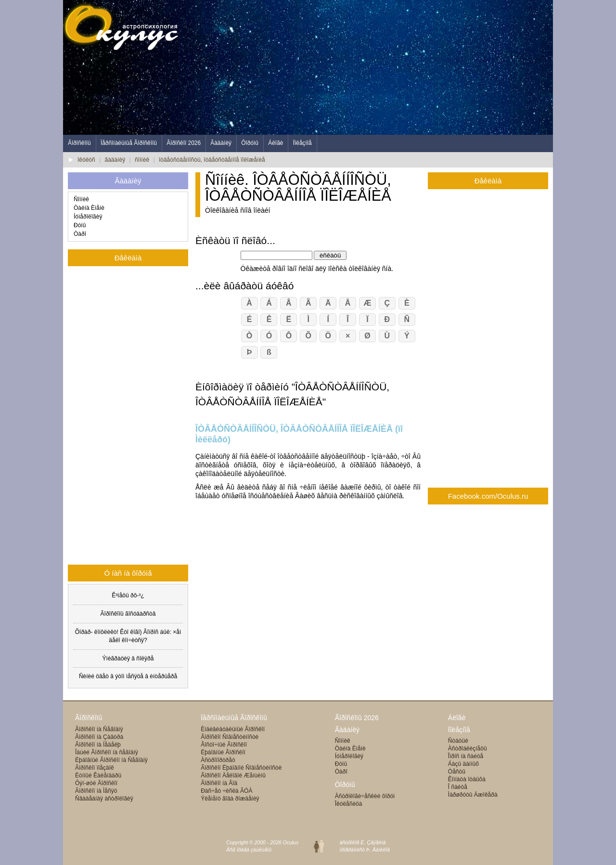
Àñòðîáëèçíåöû (468, 749)
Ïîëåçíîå (302, 143)
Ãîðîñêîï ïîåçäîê (95, 768)
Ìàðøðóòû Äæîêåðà (473, 795)
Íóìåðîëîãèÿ (88, 217)
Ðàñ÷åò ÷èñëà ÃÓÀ (226, 791)
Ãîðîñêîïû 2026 (357, 718)
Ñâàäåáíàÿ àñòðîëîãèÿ (104, 799)
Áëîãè (276, 143)
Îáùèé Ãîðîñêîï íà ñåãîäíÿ (107, 752)
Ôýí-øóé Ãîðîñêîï (96, 783)
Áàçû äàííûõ (463, 764)
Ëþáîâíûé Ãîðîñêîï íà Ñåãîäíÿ (111, 760)
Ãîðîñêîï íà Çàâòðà (99, 737)
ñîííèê (142, 160)
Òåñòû (457, 772)
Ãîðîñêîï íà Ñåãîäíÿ (99, 729)
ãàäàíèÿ (115, 160)
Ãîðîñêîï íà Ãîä (219, 783)
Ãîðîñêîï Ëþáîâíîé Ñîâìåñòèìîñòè (241, 768)
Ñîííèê (81, 199)
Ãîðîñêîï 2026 (184, 143)
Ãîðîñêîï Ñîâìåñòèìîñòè (230, 737)
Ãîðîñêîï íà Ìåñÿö (96, 791)
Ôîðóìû (250, 143)
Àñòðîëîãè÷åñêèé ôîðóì (365, 796)
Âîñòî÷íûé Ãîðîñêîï (224, 745)
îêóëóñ (86, 160)
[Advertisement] (378, 67)
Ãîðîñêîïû (79, 143)
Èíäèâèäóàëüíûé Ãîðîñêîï (233, 729)
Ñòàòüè (458, 741)
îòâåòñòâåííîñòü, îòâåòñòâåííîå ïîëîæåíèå (212, 160)
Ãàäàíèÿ (221, 143)
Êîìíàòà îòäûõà (467, 779)
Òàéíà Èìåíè (89, 208)
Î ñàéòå (458, 787)
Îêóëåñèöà (349, 804)
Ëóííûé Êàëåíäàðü (98, 775)
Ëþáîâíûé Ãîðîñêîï (223, 752)
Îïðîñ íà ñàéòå (466, 756)
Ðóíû (80, 225)
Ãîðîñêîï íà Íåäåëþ (98, 745)
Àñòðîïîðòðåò (218, 760)
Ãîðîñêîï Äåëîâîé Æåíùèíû (233, 775)
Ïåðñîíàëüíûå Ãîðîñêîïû (129, 143)
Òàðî (80, 234)
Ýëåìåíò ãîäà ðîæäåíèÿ (230, 799)
